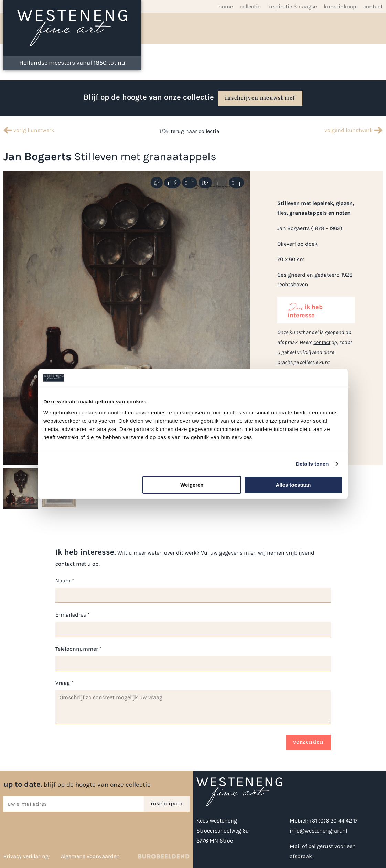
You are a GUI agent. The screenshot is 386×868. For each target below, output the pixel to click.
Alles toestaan (293, 485)
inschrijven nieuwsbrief (260, 98)
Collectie (250, 6)
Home (226, 6)
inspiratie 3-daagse (292, 6)
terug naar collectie (189, 131)
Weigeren (192, 485)
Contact (373, 6)
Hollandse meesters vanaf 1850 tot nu (72, 63)
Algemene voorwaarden (90, 856)
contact (322, 342)
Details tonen (312, 464)
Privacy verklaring (26, 856)
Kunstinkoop (340, 6)
